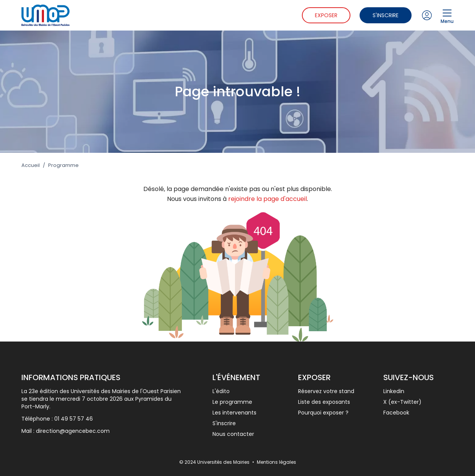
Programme (63, 165)
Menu (447, 15)
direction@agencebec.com (73, 431)
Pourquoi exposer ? (323, 413)
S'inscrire (386, 15)
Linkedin (394, 391)
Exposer (326, 15)
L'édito (221, 391)
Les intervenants (234, 413)
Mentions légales (276, 462)
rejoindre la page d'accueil (267, 199)
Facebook (396, 413)
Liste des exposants (324, 402)
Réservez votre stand (326, 391)
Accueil (31, 165)
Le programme (232, 402)
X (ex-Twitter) (402, 402)
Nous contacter (233, 434)
